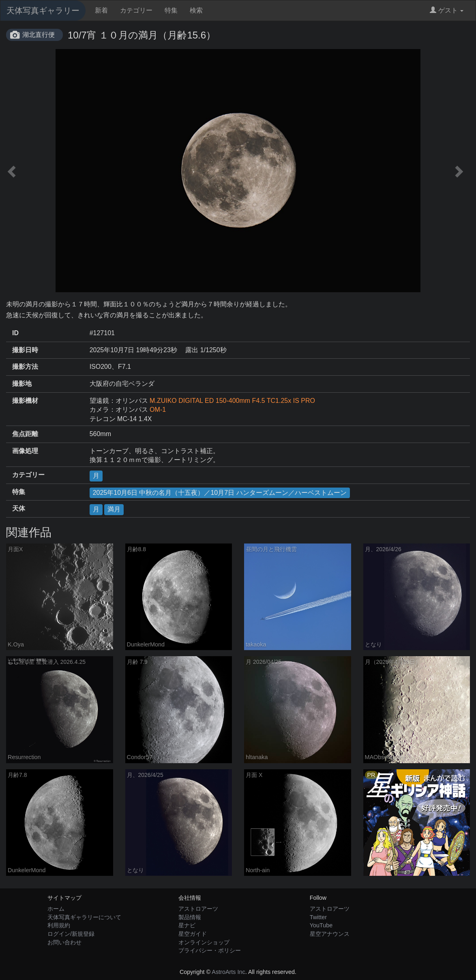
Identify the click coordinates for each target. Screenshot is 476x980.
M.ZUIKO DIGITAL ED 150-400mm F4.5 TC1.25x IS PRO (232, 401)
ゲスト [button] (447, 10)
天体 (19, 508)
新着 (101, 10)
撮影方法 (25, 367)
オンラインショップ (204, 942)
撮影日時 (25, 350)
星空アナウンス (330, 934)
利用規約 (59, 925)
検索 (196, 10)
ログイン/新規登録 (71, 934)
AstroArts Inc (228, 972)
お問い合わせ (64, 942)
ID (15, 333)
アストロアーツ (198, 909)
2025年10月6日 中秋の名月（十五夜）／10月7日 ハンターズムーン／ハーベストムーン (220, 493)
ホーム (56, 909)
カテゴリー (136, 10)
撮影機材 (25, 401)
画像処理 (25, 451)
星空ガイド (193, 934)
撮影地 (22, 384)
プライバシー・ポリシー (210, 950)
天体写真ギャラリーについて (84, 917)
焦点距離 (25, 434)
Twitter (318, 917)
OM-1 (158, 410)
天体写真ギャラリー (43, 11)
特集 (171, 10)
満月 (114, 509)
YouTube (321, 925)
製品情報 (190, 917)
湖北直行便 (39, 35)
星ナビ (187, 925)
